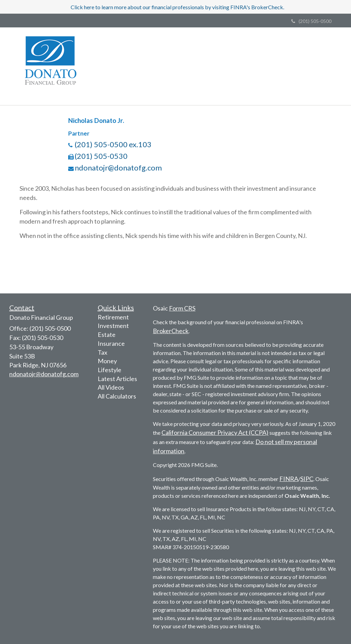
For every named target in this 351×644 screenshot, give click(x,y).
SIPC (307, 479)
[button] (136, 52)
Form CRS (182, 308)
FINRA (289, 479)
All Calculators (117, 396)
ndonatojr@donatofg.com (118, 168)
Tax (102, 352)
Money (107, 361)
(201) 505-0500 (311, 21)
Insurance (111, 343)
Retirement (113, 317)
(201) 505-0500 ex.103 (113, 144)
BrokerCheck (171, 331)
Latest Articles (117, 379)
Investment (113, 326)
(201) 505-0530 (101, 156)
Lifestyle (110, 370)
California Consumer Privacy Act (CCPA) (215, 432)
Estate (107, 334)
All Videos (111, 387)
